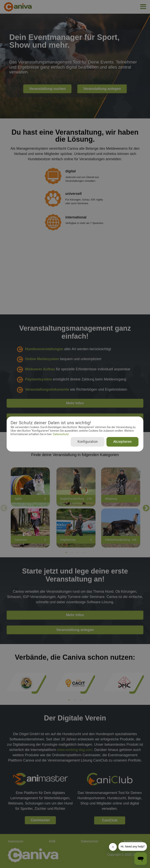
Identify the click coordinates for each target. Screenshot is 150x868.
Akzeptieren (122, 442)
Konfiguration (88, 442)
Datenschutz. (61, 434)
